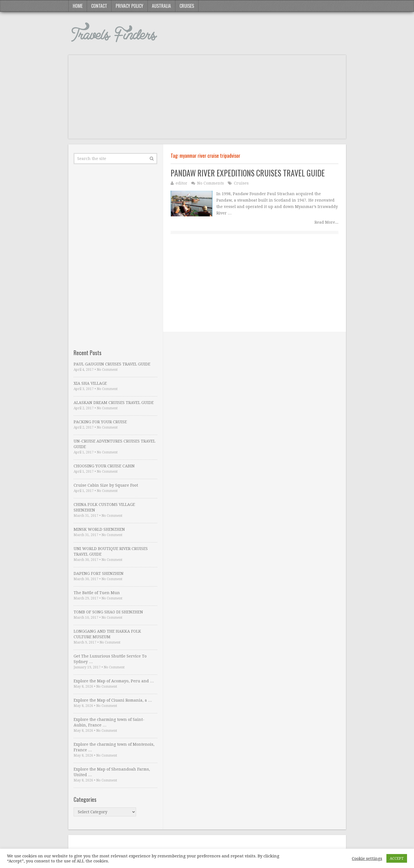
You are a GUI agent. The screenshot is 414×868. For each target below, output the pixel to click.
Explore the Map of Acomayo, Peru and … (114, 681)
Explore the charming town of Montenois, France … (114, 747)
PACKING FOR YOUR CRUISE (100, 422)
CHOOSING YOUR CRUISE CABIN (104, 466)
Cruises (187, 6)
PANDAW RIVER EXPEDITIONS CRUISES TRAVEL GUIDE (248, 173)
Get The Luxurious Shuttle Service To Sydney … (110, 659)
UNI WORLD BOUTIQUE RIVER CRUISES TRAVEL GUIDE (111, 551)
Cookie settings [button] (367, 859)
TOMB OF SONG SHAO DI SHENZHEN (108, 612)
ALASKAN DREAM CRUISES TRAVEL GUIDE (114, 403)
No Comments (210, 183)
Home (78, 6)
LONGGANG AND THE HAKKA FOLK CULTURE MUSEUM (107, 634)
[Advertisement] (207, 100)
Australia (161, 6)
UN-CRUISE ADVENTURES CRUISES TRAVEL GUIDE (114, 444)
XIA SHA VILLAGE (90, 383)
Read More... (326, 222)
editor (181, 183)
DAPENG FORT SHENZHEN (99, 573)
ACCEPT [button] (397, 858)
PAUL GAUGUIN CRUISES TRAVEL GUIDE (112, 364)
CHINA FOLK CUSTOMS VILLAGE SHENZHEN (104, 507)
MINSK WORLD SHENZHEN (99, 529)
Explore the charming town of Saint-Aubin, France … (109, 722)
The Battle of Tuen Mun (97, 593)
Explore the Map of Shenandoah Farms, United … (112, 772)
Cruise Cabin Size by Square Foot (106, 485)
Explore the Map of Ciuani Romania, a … (113, 700)
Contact (99, 6)
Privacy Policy (129, 6)
